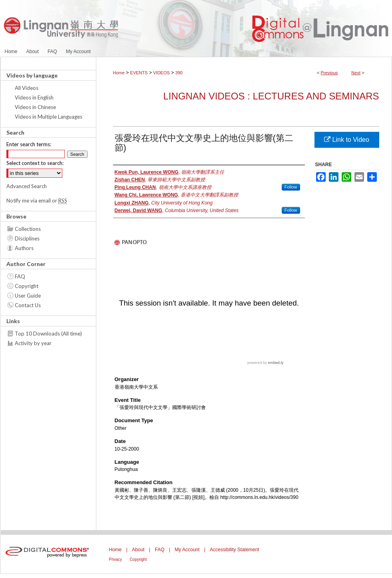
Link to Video (347, 140)
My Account (187, 550)
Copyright (27, 286)
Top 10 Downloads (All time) (48, 334)
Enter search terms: (29, 144)
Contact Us (28, 305)
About (138, 550)
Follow (291, 187)
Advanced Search (27, 186)
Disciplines (27, 238)
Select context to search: (35, 163)
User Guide (28, 296)
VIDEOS (161, 73)
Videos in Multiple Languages (49, 117)
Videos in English (34, 97)
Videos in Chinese (35, 107)
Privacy (116, 559)
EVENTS (139, 73)
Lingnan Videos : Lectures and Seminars (271, 96)
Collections (28, 229)
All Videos (27, 88)
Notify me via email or (37, 201)
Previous (329, 73)
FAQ (20, 276)
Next (356, 73)
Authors (24, 248)
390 (179, 73)
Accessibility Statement (234, 550)
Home (119, 73)
